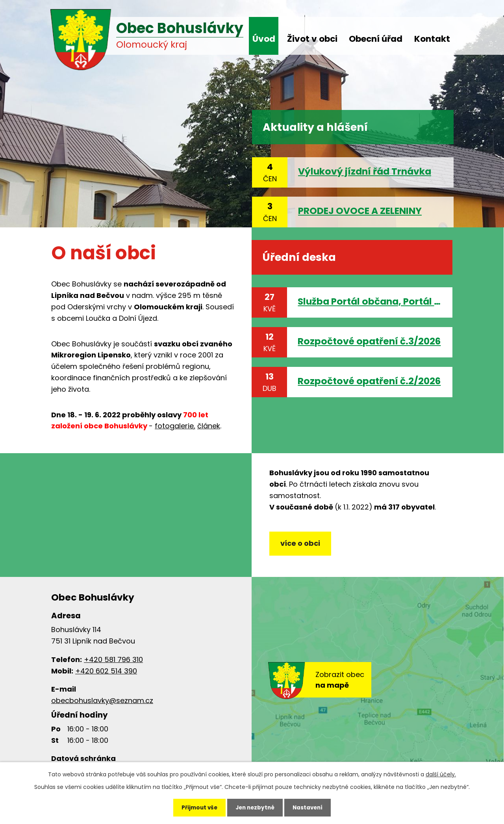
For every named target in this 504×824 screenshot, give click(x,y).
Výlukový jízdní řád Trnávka (365, 171)
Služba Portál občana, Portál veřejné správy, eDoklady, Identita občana (370, 301)
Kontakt (432, 39)
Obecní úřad (376, 39)
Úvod (264, 39)
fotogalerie (174, 426)
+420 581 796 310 (113, 663)
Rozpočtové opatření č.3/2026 (369, 341)
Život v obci (312, 39)
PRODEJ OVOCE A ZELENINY (360, 211)
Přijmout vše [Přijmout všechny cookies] (195, 807)
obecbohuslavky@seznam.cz (102, 705)
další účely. (441, 772)
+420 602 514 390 (106, 675)
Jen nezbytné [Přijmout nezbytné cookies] (255, 807)
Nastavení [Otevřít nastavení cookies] (312, 807)
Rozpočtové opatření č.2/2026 (369, 381)
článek (209, 426)
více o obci (301, 546)
